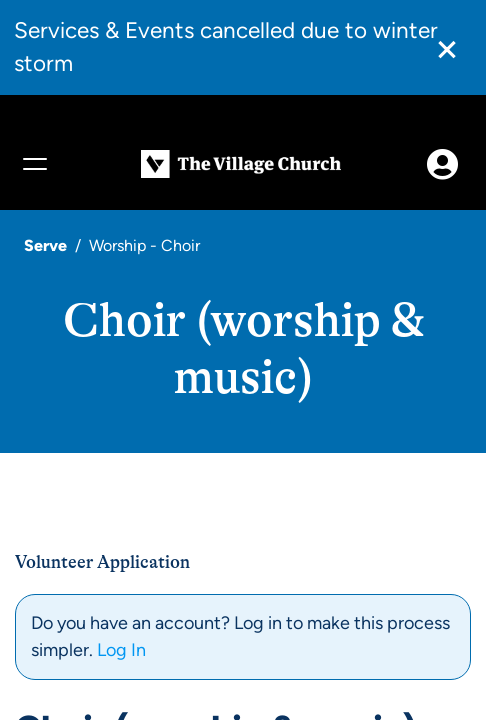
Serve (45, 245)
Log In (121, 650)
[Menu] (34, 164)
